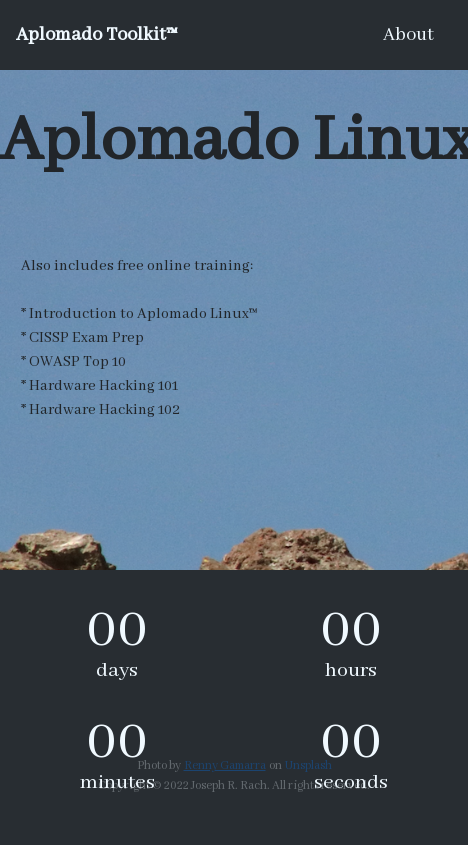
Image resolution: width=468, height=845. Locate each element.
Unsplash (308, 765)
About (408, 35)
